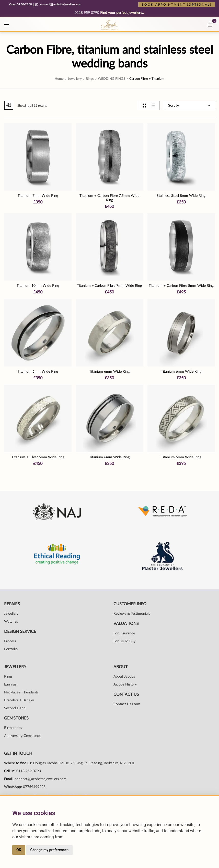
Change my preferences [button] (49, 850)
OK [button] (19, 850)
